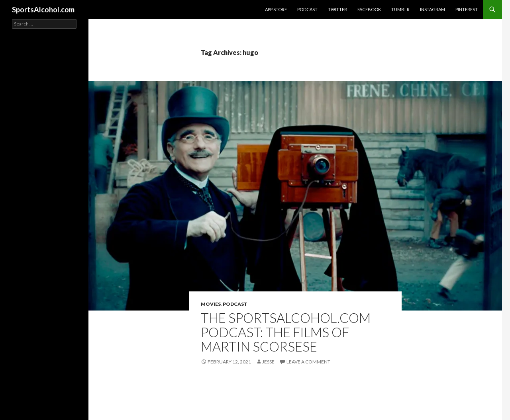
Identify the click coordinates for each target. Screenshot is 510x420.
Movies (211, 304)
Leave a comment (308, 362)
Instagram (433, 9)
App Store (276, 9)
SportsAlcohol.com (43, 10)
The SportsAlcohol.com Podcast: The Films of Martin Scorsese (286, 332)
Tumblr (400, 9)
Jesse (268, 362)
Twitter (337, 9)
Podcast (307, 9)
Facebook (369, 9)
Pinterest (467, 9)
